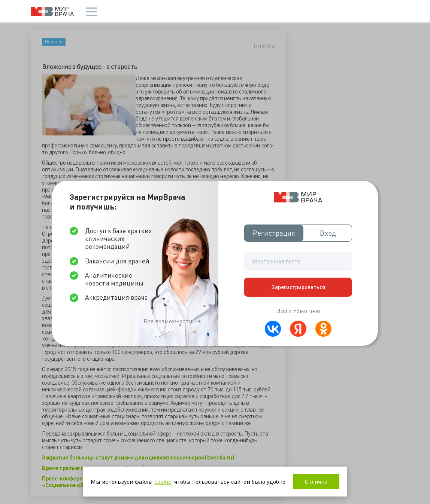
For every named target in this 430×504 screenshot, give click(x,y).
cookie (163, 481)
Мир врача (52, 11)
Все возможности (168, 321)
